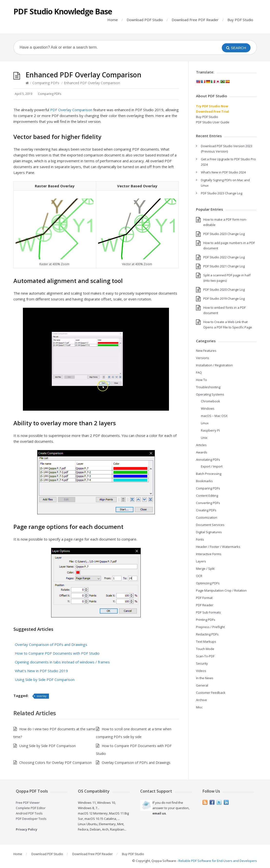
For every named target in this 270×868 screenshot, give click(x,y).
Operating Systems (210, 394)
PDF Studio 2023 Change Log (222, 193)
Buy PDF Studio (240, 20)
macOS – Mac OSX (214, 416)
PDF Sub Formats (208, 612)
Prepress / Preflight (210, 627)
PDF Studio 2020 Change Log (224, 289)
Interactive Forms (209, 554)
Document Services (210, 525)
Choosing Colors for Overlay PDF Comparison (56, 763)
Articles (201, 445)
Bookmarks (204, 481)
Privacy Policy (27, 829)
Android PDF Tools (29, 813)
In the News (205, 678)
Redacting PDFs (207, 634)
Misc (199, 707)
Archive (201, 700)
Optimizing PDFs (208, 583)
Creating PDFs (206, 510)
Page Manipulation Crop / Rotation (221, 590)
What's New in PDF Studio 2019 (41, 671)
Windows (208, 408)
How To (201, 380)
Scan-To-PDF (205, 656)
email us (159, 813)
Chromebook (210, 401)
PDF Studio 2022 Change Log (224, 257)
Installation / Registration (214, 365)
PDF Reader (205, 605)
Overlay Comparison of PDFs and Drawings (51, 644)
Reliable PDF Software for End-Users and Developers (218, 861)
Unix (204, 438)
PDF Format (204, 598)
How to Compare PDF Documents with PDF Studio (57, 653)
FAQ (199, 372)
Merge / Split (205, 569)
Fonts (200, 539)
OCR (199, 576)
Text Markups (206, 642)
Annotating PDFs (208, 460)
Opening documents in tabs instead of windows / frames (62, 662)
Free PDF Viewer (28, 803)
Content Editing (207, 496)
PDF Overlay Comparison (71, 110)
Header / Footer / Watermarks (218, 547)
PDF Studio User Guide (213, 122)
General (202, 685)
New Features (206, 351)
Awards (202, 452)
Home (113, 20)
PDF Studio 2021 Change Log (224, 266)
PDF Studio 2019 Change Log (224, 298)
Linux (205, 423)
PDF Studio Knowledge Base (63, 11)
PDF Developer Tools (31, 819)
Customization (207, 517)
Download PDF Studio (145, 20)
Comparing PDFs (46, 83)
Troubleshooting (208, 387)
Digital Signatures (209, 532)
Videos (201, 671)
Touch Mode (205, 649)
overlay (42, 696)
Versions (203, 358)
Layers (201, 561)
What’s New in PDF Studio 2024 (223, 172)
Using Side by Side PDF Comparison (45, 679)
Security (202, 663)
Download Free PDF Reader (195, 20)
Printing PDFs (206, 620)
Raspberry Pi (210, 430)
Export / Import (212, 466)
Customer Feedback (211, 693)
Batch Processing (209, 474)
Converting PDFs (208, 503)
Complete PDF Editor (31, 808)
